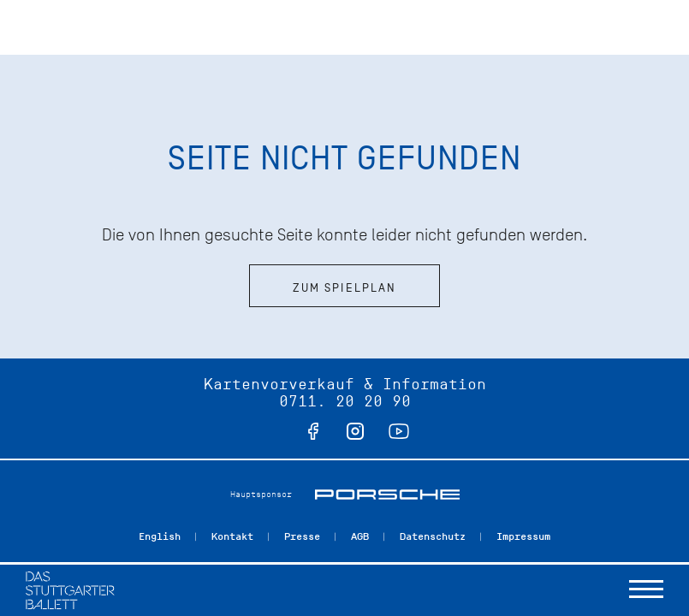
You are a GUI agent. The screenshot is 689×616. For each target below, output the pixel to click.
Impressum (523, 536)
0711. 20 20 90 (345, 401)
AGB (360, 536)
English (160, 536)
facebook (313, 431)
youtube (399, 431)
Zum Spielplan (344, 288)
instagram (355, 431)
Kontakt (232, 536)
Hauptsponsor (261, 494)
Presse (302, 536)
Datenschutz (433, 536)
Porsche (387, 495)
